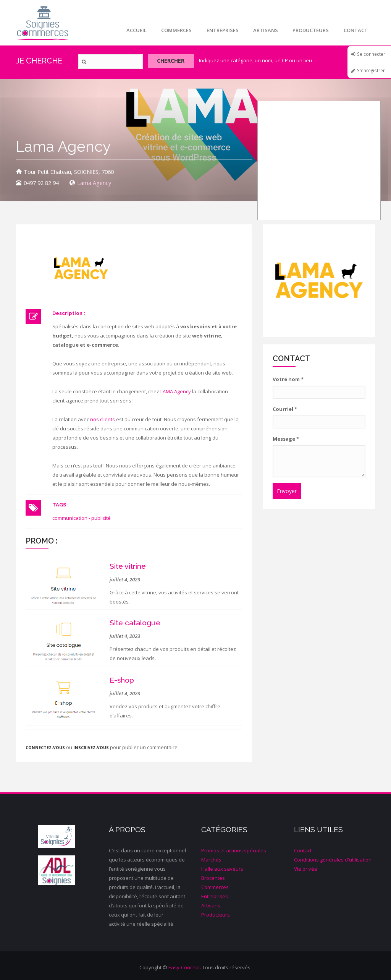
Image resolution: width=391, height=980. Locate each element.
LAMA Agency (176, 391)
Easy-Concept (184, 967)
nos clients (103, 419)
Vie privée (306, 869)
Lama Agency (94, 183)
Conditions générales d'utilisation (333, 860)
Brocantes (213, 878)
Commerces (174, 30)
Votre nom (288, 379)
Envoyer (287, 491)
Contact (355, 30)
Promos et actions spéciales (234, 850)
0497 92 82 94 (41, 183)
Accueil (133, 30)
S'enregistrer (371, 70)
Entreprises (220, 30)
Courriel (285, 409)
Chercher (173, 62)
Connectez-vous (45, 748)
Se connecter (371, 54)
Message (286, 439)
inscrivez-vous (91, 748)
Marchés (211, 860)
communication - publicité (82, 518)
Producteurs (310, 30)
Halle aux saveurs (222, 869)
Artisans (264, 30)
